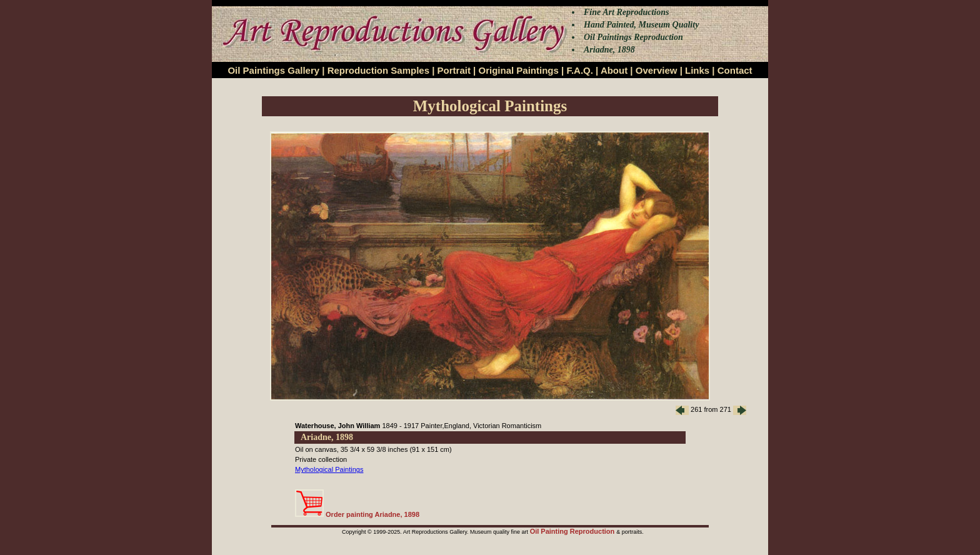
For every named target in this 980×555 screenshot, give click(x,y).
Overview (657, 70)
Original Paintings (518, 70)
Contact (735, 70)
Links (697, 70)
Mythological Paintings (329, 469)
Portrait (454, 70)
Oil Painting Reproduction (573, 531)
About (614, 70)
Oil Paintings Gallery (273, 70)
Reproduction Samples (378, 70)
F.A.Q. (580, 70)
